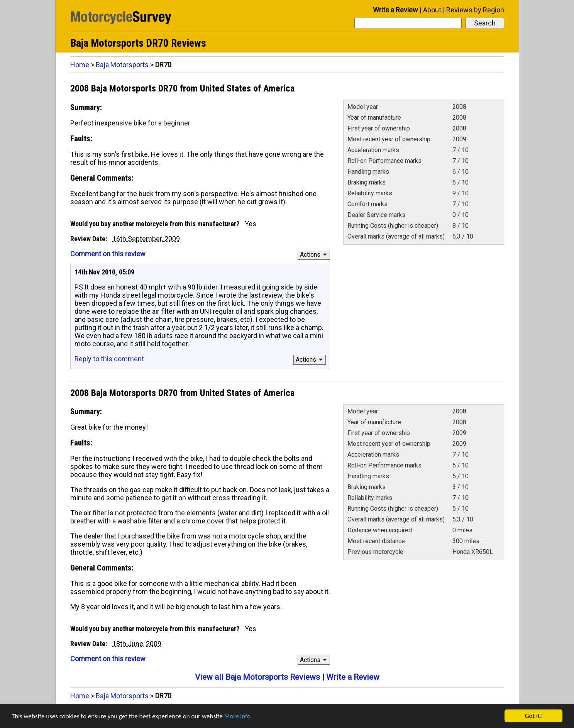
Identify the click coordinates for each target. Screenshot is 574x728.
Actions (314, 255)
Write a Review (395, 10)
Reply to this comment (109, 359)
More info (237, 716)
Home (80, 65)
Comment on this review (108, 254)
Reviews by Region (475, 10)
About (432, 10)
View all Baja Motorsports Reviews (257, 677)
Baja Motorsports (122, 65)
